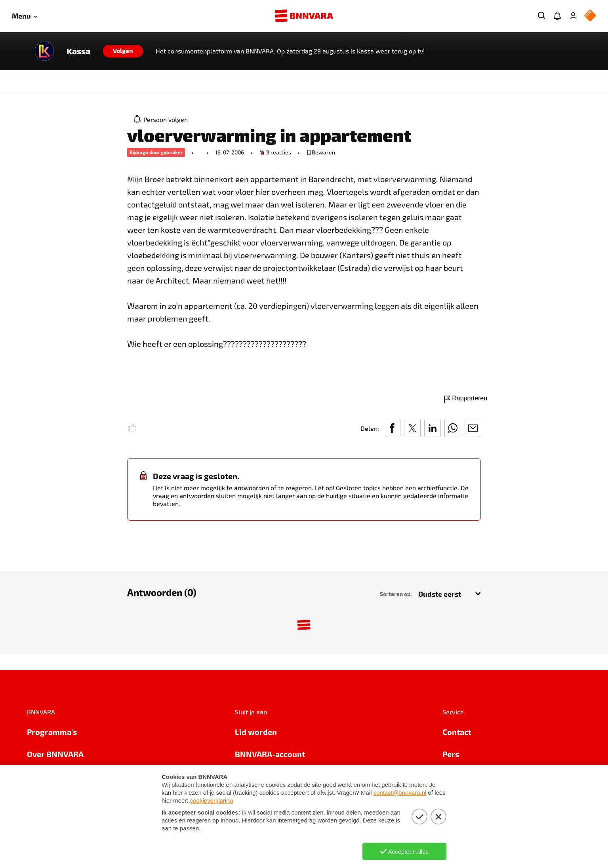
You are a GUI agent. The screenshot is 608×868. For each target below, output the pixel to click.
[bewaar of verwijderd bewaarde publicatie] (321, 152)
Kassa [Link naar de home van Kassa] (78, 51)
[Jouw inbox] (557, 16)
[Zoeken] (541, 16)
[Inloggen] (573, 16)
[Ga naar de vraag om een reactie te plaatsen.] (275, 152)
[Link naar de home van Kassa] (44, 51)
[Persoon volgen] (161, 119)
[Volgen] (123, 51)
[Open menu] (25, 16)
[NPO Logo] (590, 16)
